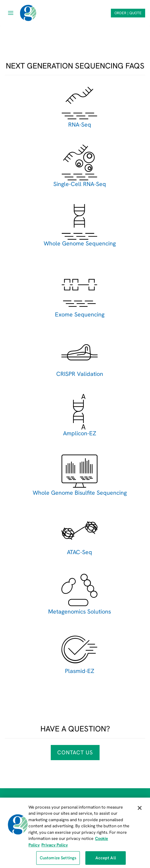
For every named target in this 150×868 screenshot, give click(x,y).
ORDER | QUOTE (128, 13)
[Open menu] (11, 13)
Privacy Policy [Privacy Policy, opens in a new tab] (55, 847)
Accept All (106, 860)
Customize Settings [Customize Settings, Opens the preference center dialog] (58, 860)
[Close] (140, 810)
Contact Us (75, 752)
